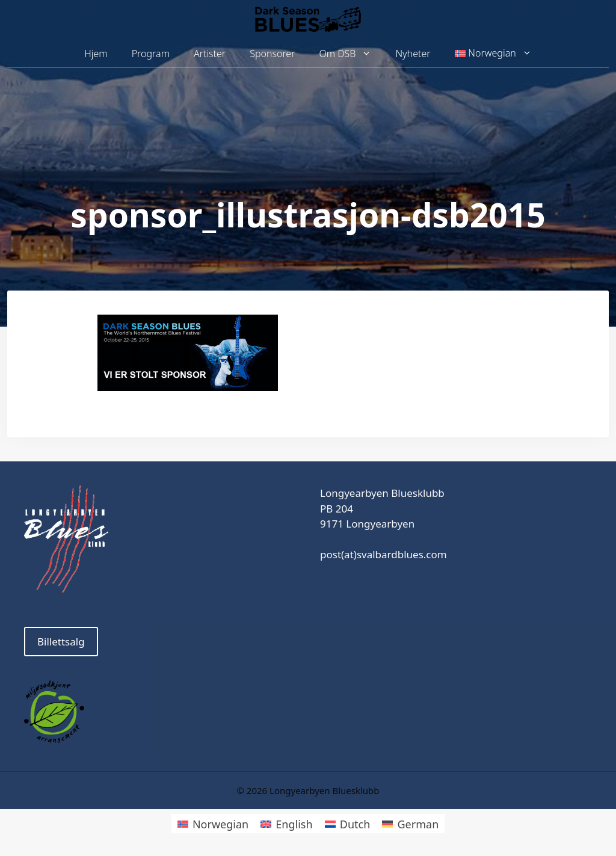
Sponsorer (272, 54)
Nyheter (413, 54)
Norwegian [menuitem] (220, 824)
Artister (210, 54)
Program (151, 54)
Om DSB (352, 54)
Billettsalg (61, 642)
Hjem (96, 54)
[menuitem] (493, 54)
